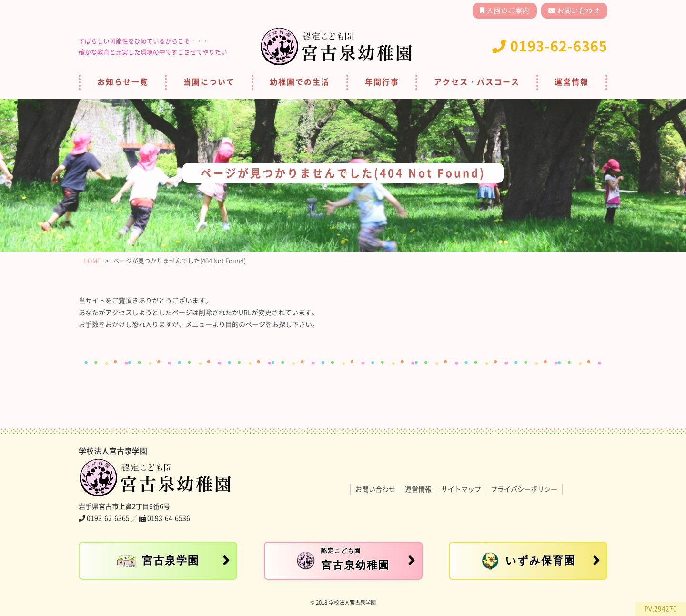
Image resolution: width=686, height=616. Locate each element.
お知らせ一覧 (123, 82)
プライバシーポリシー (524, 489)
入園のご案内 (507, 10)
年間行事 (382, 82)
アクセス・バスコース (477, 82)
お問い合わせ (578, 10)
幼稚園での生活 (300, 82)
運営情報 (572, 82)
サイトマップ (461, 489)
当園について (209, 82)
